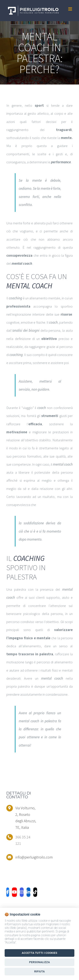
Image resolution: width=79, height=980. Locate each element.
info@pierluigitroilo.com (26, 857)
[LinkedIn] (28, 892)
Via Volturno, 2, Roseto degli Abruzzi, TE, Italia (26, 818)
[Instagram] (22, 892)
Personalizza (39, 962)
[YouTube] (14, 892)
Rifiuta (40, 971)
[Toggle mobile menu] (70, 9)
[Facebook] (8, 892)
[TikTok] (35, 892)
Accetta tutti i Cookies (39, 953)
